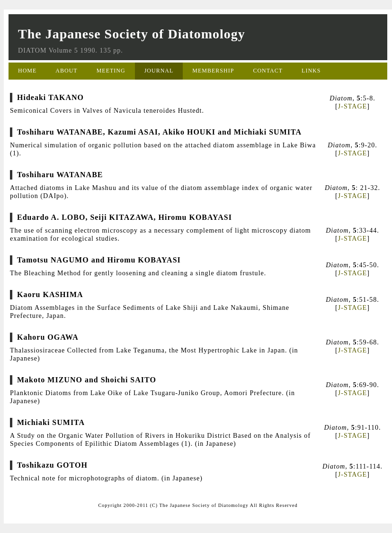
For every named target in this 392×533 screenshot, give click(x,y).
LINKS (311, 71)
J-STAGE (352, 106)
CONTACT (268, 71)
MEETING (111, 71)
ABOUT (66, 71)
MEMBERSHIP (213, 71)
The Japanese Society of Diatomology (132, 34)
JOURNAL (159, 71)
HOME (27, 71)
